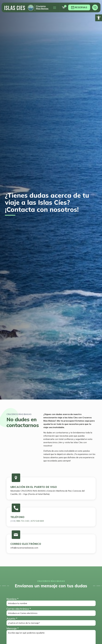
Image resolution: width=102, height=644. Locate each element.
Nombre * (51, 602)
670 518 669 (37, 521)
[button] (99, 18)
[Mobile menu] (55, 7)
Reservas (79, 7)
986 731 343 (23, 521)
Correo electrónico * (51, 611)
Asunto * (51, 621)
